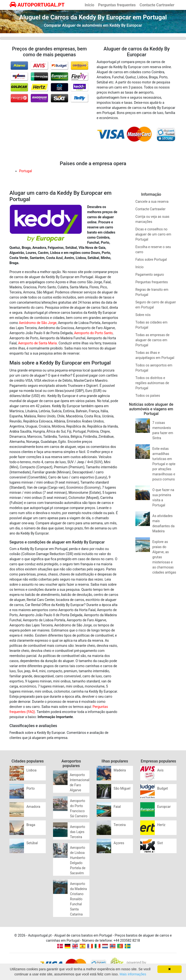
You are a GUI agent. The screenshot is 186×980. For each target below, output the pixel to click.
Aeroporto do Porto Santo (93, 333)
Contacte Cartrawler (157, 5)
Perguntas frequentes (117, 5)
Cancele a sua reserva (152, 202)
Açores (119, 843)
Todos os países (148, 396)
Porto (31, 788)
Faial (117, 807)
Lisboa (31, 770)
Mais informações (133, 974)
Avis (160, 770)
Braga (31, 825)
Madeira (120, 770)
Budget (163, 788)
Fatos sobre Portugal (151, 259)
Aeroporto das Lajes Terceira (78, 832)
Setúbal (32, 843)
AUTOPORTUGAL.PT (37, 5)
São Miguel (122, 788)
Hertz (161, 825)
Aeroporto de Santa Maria (38, 343)
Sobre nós (143, 315)
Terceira (120, 825)
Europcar (164, 807)
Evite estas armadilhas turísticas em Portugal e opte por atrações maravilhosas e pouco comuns (164, 464)
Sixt (160, 843)
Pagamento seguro (150, 275)
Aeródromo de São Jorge (38, 323)
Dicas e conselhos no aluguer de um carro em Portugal (153, 234)
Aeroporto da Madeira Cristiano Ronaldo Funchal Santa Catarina (78, 899)
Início (89, 5)
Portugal (26, 171)
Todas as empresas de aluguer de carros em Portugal (152, 340)
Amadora (33, 807)
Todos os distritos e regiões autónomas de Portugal (152, 383)
